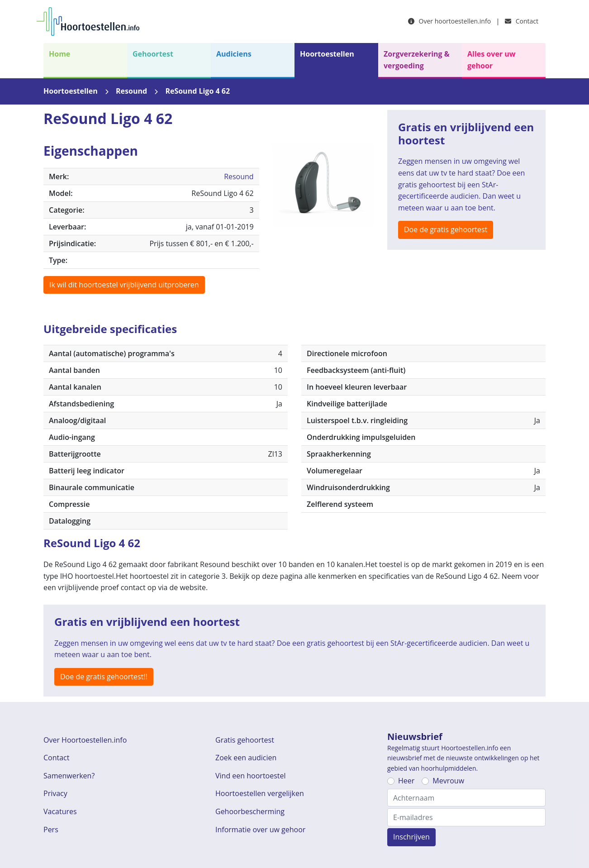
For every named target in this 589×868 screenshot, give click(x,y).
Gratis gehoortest (245, 740)
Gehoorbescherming (250, 811)
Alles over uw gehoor (491, 60)
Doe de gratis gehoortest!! (104, 677)
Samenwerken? (69, 776)
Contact (522, 21)
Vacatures (60, 811)
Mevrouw (448, 781)
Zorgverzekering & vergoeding (417, 60)
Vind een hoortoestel (251, 776)
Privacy (55, 793)
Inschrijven (411, 837)
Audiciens (234, 54)
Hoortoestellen (327, 54)
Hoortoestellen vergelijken (260, 793)
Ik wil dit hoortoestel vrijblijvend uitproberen (124, 285)
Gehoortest (153, 54)
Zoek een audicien (246, 758)
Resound (131, 91)
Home (59, 54)
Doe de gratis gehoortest (446, 229)
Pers (51, 830)
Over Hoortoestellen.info (85, 740)
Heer (406, 781)
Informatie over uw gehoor (260, 830)
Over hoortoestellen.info (449, 21)
